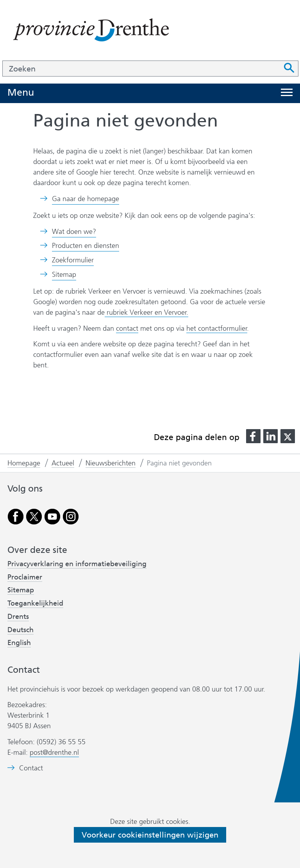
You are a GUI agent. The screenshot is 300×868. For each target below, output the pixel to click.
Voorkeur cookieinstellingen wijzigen (150, 835)
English (19, 643)
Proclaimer (25, 577)
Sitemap (64, 274)
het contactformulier (217, 328)
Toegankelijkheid (35, 603)
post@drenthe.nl (54, 752)
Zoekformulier (73, 260)
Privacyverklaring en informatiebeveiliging (77, 564)
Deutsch (21, 630)
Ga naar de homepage (86, 199)
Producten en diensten (86, 246)
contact (127, 328)
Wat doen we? (74, 232)
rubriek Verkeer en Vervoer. (146, 312)
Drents (18, 617)
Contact (31, 768)
